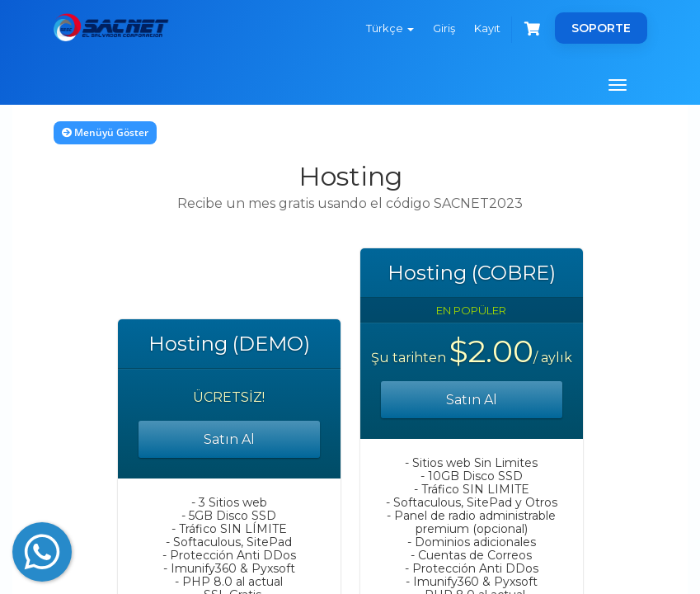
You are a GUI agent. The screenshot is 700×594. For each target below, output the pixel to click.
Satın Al (229, 439)
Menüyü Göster (105, 132)
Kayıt (487, 28)
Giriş (444, 28)
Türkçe (390, 28)
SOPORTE (601, 28)
